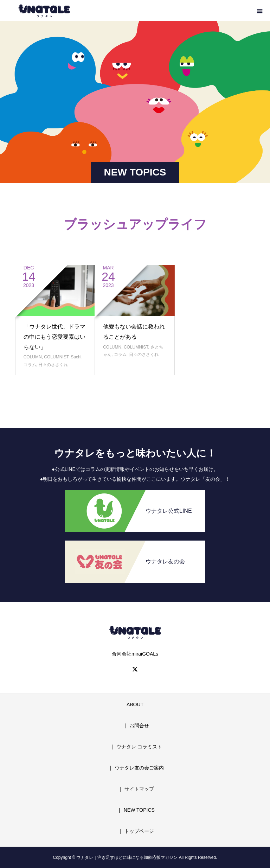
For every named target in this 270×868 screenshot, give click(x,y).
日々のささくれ (53, 365)
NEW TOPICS (139, 810)
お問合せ (139, 726)
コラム (30, 365)
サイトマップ (139, 789)
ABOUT (135, 704)
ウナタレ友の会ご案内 (139, 768)
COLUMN (33, 357)
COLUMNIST (56, 357)
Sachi (76, 357)
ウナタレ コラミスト (139, 747)
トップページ (139, 831)
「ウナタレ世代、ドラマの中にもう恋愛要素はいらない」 (54, 337)
